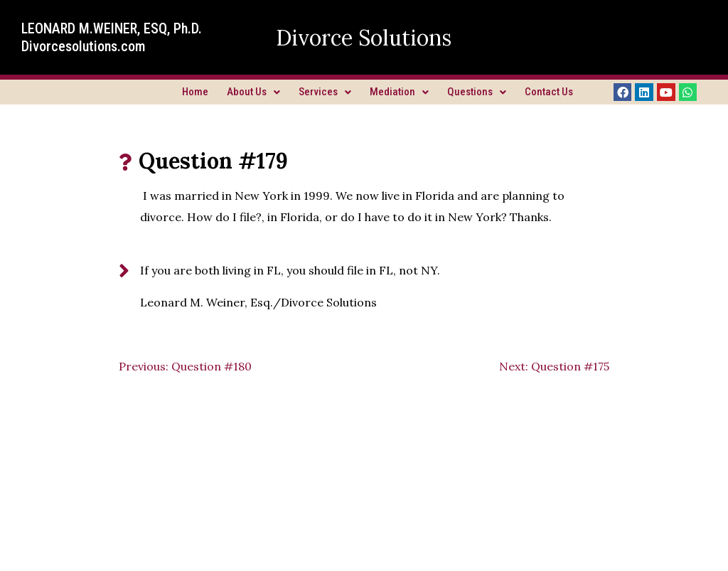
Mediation (399, 92)
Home (195, 92)
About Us (253, 92)
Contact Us (549, 92)
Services (325, 92)
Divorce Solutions (364, 38)
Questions (477, 92)
